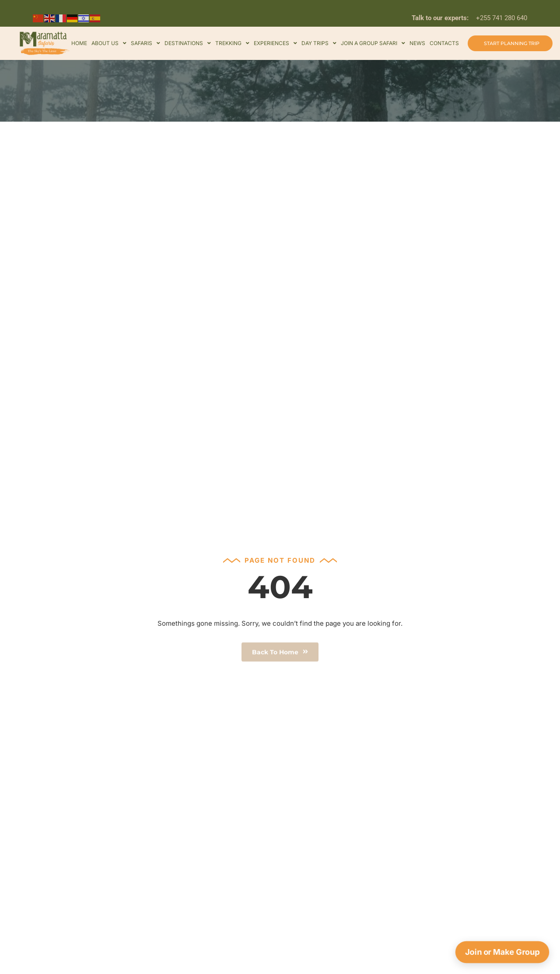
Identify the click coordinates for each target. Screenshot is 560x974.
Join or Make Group (502, 952)
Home (79, 43)
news (417, 43)
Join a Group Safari (373, 43)
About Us (109, 43)
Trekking (232, 43)
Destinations (188, 43)
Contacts (444, 43)
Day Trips (319, 43)
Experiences (275, 43)
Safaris (145, 43)
